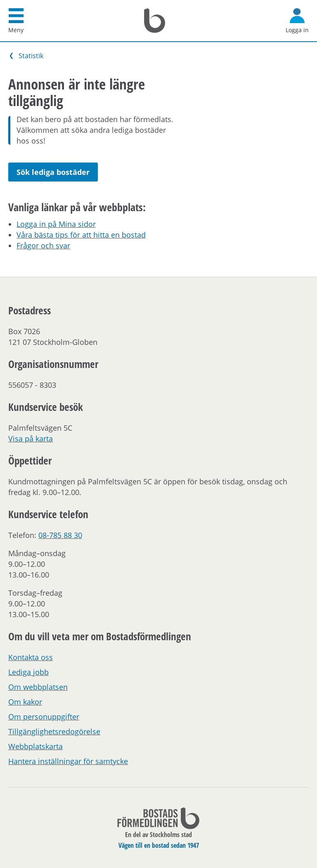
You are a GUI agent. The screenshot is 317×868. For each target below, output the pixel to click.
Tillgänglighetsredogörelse (54, 731)
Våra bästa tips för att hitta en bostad (81, 235)
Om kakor (25, 702)
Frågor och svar (43, 245)
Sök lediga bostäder (53, 172)
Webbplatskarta (35, 746)
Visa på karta (31, 439)
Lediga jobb (28, 672)
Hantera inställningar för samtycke (68, 761)
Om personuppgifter (44, 717)
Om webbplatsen (38, 687)
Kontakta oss (31, 657)
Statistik (31, 56)
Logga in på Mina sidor (56, 224)
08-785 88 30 (60, 535)
